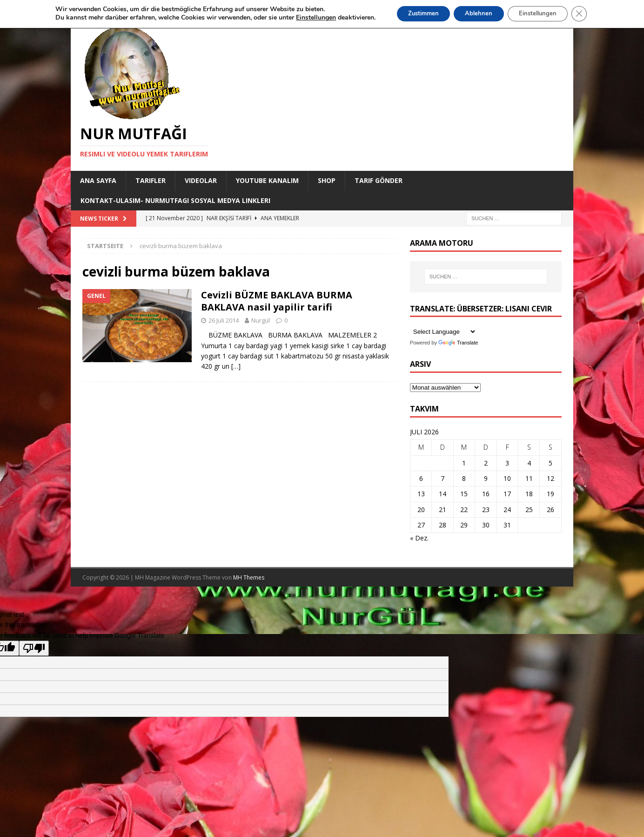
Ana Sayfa (98, 180)
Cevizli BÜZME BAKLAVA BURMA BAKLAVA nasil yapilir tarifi (277, 301)
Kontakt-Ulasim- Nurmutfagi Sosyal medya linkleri (175, 200)
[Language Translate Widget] (443, 332)
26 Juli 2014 (224, 320)
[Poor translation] (34, 648)
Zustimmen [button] (416, 14)
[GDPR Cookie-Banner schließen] (590, 14)
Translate (458, 343)
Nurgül (261, 320)
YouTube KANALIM (267, 180)
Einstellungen (543, 14)
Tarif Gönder (379, 180)
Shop (327, 180)
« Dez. (419, 538)
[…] (236, 366)
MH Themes (249, 577)
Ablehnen (478, 14)
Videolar (201, 180)
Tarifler (151, 180)
